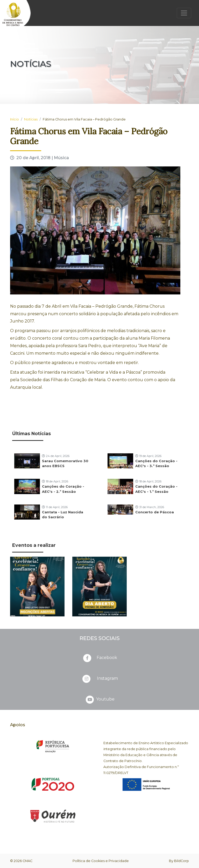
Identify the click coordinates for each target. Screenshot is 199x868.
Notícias (31, 119)
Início (15, 119)
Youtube (100, 699)
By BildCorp (179, 861)
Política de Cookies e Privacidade (101, 861)
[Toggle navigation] (184, 13)
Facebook (100, 658)
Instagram (100, 679)
